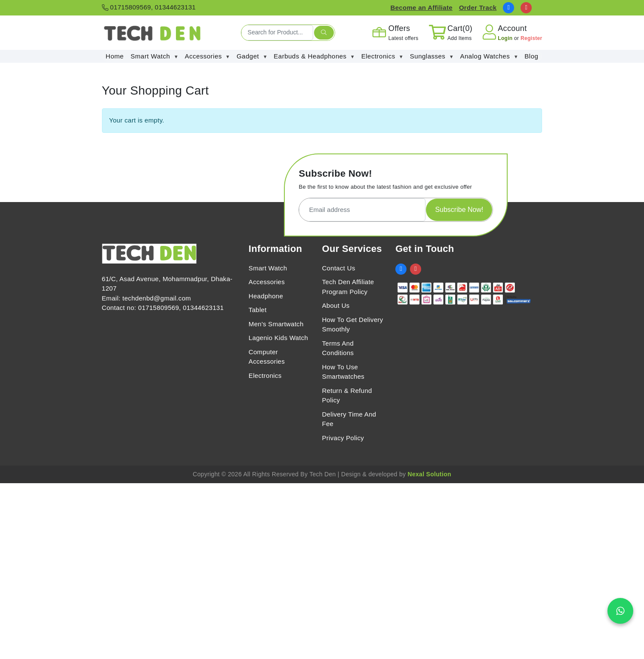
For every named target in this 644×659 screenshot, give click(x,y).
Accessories (207, 57)
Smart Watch (154, 57)
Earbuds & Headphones (314, 57)
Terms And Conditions (338, 348)
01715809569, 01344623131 (149, 7)
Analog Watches (489, 57)
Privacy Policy (343, 438)
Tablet (258, 310)
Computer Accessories (267, 357)
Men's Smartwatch (276, 324)
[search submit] (324, 33)
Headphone (266, 296)
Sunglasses (432, 57)
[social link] (508, 8)
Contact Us (338, 268)
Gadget (252, 57)
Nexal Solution (429, 474)
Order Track (478, 8)
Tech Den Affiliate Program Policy (348, 287)
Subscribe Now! (459, 210)
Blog (531, 56)
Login (506, 38)
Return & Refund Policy (347, 395)
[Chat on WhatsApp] (620, 611)
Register (531, 38)
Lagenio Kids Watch (278, 338)
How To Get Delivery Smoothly (352, 325)
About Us (336, 305)
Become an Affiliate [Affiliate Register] (422, 8)
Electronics (382, 57)
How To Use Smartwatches (343, 372)
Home (115, 56)
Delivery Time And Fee (349, 419)
